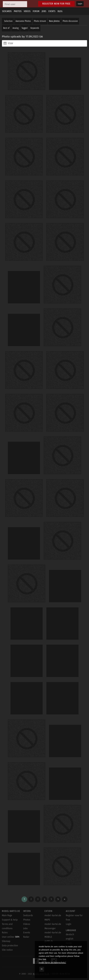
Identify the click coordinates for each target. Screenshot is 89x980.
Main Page (7, 915)
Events (52, 11)
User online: (11, 937)
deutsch (70, 934)
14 (58, 899)
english (70, 939)
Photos (18, 11)
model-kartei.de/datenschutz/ (52, 963)
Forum (36, 11)
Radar (26, 937)
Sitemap (6, 941)
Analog (16, 28)
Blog (60, 11)
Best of (6, 28)
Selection (8, 21)
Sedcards (7, 11)
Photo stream (40, 21)
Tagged (24, 28)
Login (80, 4)
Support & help (10, 920)
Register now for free (56, 4)
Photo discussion (70, 21)
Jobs (44, 11)
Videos (27, 11)
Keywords (35, 28)
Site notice (7, 950)
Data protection (10, 946)
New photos (54, 21)
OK (42, 969)
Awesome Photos (23, 21)
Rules (5, 933)
